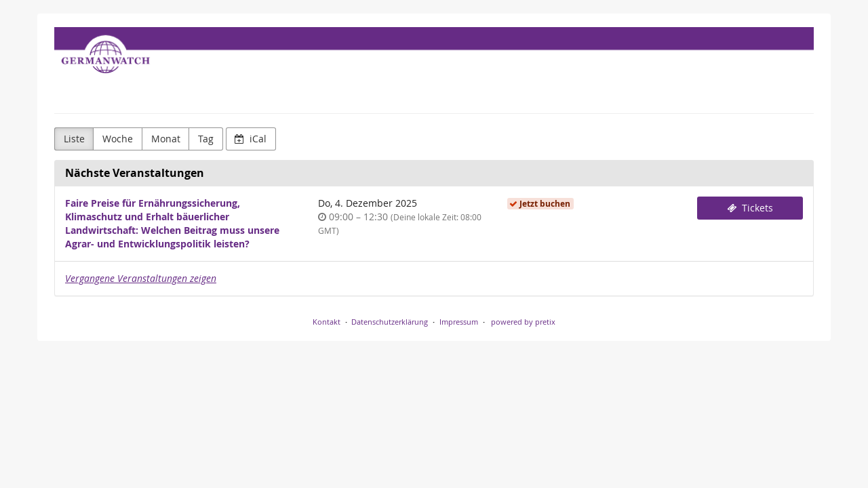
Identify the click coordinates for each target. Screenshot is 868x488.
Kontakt (327, 322)
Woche (118, 139)
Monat (166, 139)
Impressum (459, 322)
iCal (251, 139)
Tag (206, 139)
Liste (74, 139)
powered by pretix (523, 322)
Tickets (750, 208)
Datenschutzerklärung (390, 322)
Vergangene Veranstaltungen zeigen (141, 278)
